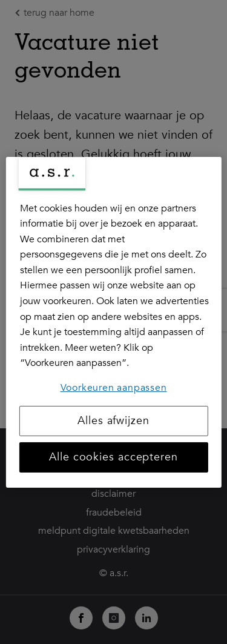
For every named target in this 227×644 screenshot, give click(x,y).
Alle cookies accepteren (113, 457)
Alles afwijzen (113, 421)
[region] (113, 322)
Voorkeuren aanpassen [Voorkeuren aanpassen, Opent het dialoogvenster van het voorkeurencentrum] (114, 388)
